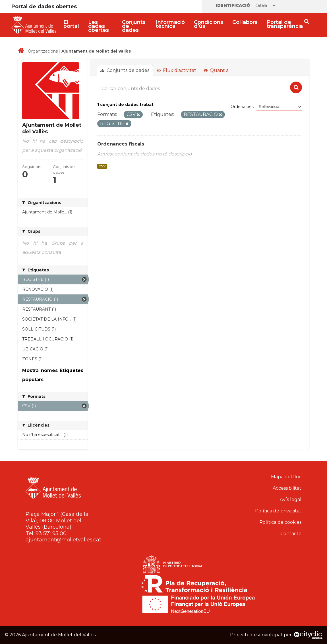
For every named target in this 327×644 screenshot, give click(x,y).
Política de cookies (280, 522)
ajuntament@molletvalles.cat (63, 540)
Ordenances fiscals (121, 144)
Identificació (233, 5)
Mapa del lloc (286, 477)
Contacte (291, 534)
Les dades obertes (99, 26)
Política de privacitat (278, 511)
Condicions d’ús (209, 24)
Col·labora (245, 22)
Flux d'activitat (177, 70)
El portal (71, 24)
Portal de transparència (285, 24)
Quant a (216, 70)
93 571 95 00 (51, 533)
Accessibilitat (287, 488)
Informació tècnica (170, 24)
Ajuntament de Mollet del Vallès (96, 51)
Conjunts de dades (134, 26)
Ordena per (242, 107)
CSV (102, 166)
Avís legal (291, 499)
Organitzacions (43, 51)
